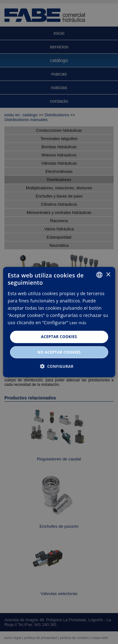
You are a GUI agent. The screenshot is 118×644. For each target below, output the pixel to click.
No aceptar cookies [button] (59, 352)
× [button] (108, 274)
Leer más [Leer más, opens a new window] (78, 323)
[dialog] (59, 322)
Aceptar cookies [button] (59, 337)
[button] (59, 366)
